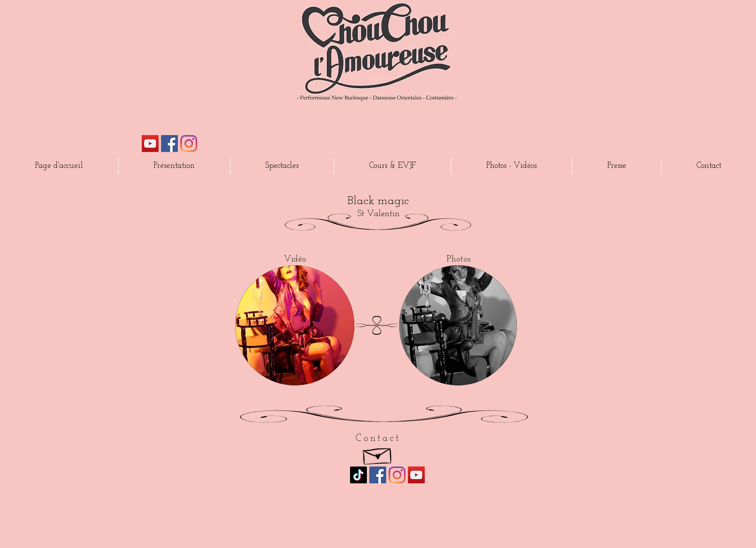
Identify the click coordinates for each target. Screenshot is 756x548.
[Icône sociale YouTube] (150, 144)
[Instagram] (189, 144)
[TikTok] (358, 475)
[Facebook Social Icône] (169, 144)
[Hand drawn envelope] (378, 454)
